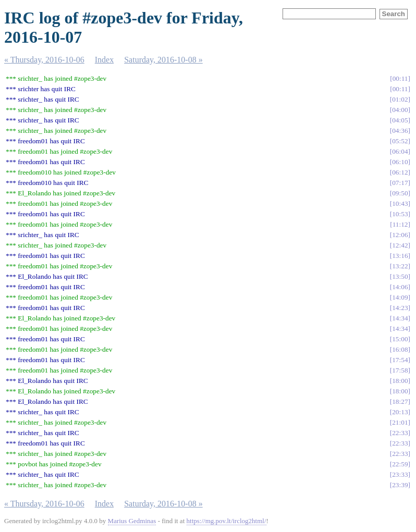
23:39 (400, 485)
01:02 (400, 99)
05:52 (400, 141)
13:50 (400, 276)
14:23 (400, 308)
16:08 (400, 349)
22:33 (400, 433)
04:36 (400, 131)
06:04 (400, 151)
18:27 (400, 401)
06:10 (400, 162)
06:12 (400, 172)
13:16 (400, 256)
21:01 (400, 422)
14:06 (400, 287)
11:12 (400, 224)
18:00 (400, 381)
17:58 (400, 370)
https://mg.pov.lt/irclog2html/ (227, 521)
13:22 (400, 266)
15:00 (400, 339)
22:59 (400, 464)
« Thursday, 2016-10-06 (44, 60)
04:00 (400, 110)
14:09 (400, 297)
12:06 (400, 235)
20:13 (400, 412)
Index (104, 60)
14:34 (400, 318)
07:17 (400, 183)
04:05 (400, 120)
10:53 (400, 214)
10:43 (400, 203)
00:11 (400, 78)
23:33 (400, 474)
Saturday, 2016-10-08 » (163, 60)
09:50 (400, 193)
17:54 (400, 360)
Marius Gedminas (132, 521)
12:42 (400, 245)
